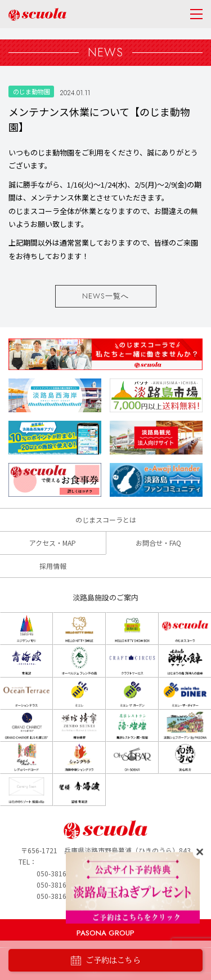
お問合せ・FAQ (158, 543)
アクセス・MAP (53, 543)
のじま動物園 (32, 91)
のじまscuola (37, 14)
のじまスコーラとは (106, 520)
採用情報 (53, 566)
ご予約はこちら (106, 961)
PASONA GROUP (105, 933)
